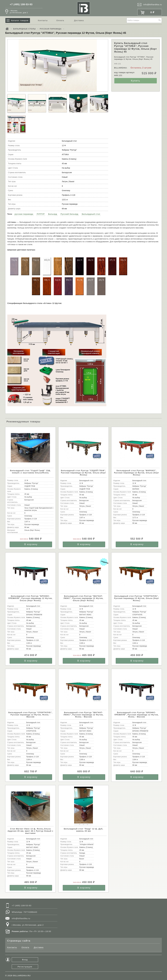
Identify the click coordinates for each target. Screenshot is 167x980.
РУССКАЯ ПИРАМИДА (51, 29)
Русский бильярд (69, 214)
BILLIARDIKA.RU (22, 976)
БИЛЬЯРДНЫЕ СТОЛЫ (24, 29)
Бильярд (53, 214)
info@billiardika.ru (153, 4)
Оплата (60, 20)
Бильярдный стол (91, 214)
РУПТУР (41, 214)
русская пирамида (24, 214)
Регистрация (25, 967)
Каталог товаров (20, 20)
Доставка (79, 20)
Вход (25, 960)
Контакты (43, 20)
